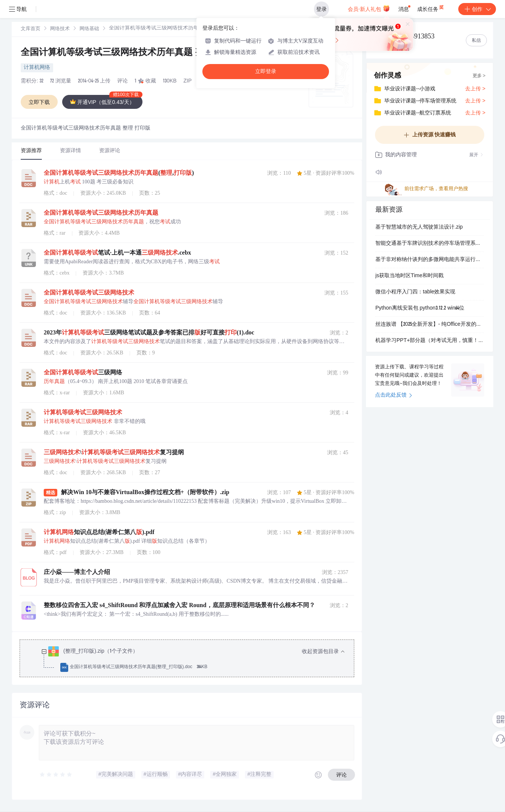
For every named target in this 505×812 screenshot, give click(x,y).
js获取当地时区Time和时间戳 (409, 276)
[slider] (56, 775)
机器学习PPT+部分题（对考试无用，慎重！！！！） (430, 341)
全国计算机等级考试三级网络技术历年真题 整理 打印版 (132, 53)
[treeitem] (193, 659)
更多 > (479, 76)
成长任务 (431, 8)
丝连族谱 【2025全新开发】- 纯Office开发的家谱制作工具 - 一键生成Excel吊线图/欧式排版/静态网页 (430, 325)
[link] (31, 29)
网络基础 (89, 29)
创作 (477, 9)
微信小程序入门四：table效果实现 (415, 292)
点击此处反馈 (394, 395)
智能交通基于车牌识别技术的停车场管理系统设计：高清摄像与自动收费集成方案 (430, 244)
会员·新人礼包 (369, 8)
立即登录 (266, 71)
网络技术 (60, 29)
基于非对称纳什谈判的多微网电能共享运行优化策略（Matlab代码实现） (430, 260)
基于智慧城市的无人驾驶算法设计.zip (419, 227)
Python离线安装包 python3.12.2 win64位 (420, 308)
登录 (321, 9)
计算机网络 (37, 68)
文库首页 (31, 29)
